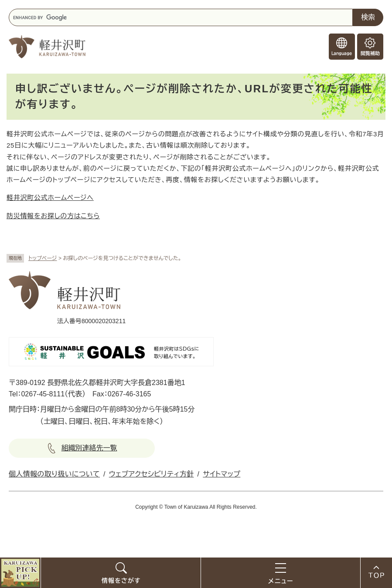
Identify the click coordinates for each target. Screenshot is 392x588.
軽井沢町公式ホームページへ (50, 198)
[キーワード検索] (181, 17)
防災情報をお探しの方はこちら (53, 216)
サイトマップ (222, 474)
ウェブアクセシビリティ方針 (152, 474)
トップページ (43, 258)
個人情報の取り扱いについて (54, 474)
